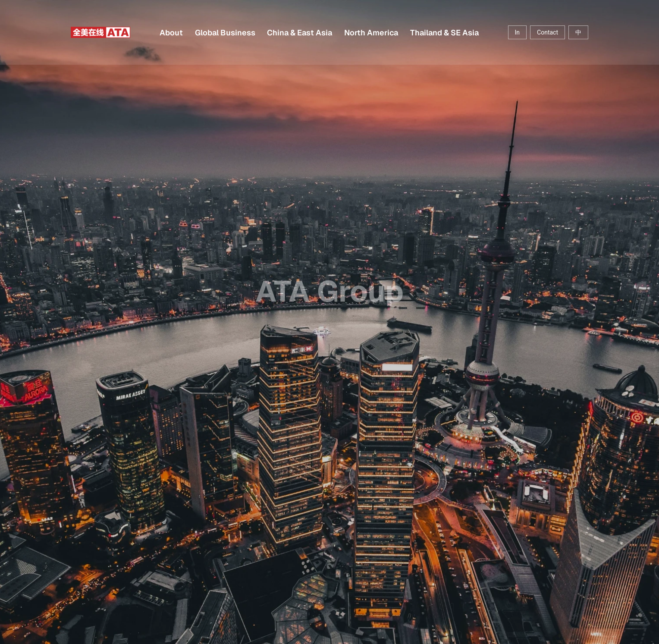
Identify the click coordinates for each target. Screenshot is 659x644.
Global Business (225, 33)
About (171, 33)
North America (371, 33)
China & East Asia (300, 33)
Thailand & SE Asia (444, 33)
